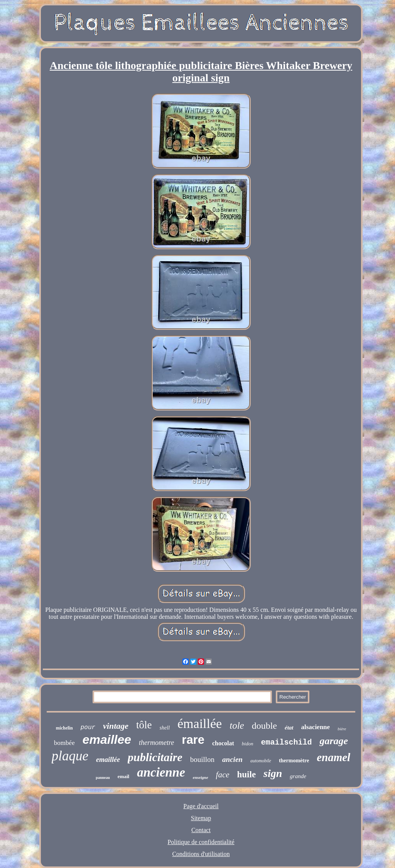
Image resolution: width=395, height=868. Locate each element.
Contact (201, 830)
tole (237, 725)
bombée (64, 743)
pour (88, 728)
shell (165, 728)
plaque (70, 756)
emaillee (107, 740)
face (223, 775)
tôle (144, 725)
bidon (248, 744)
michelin (64, 728)
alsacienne (316, 727)
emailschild (286, 742)
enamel (333, 757)
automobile (261, 761)
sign (273, 773)
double (264, 726)
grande (298, 776)
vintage (116, 726)
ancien (232, 759)
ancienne (161, 772)
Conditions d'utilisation (201, 854)
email (123, 776)
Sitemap (201, 818)
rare (193, 740)
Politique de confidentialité (201, 842)
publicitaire (155, 757)
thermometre (156, 743)
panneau (103, 778)
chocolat (223, 743)
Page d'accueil (201, 806)
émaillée (200, 724)
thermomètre (294, 761)
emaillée (108, 760)
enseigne (201, 777)
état (289, 728)
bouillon (202, 759)
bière (342, 729)
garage (334, 741)
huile (247, 774)
